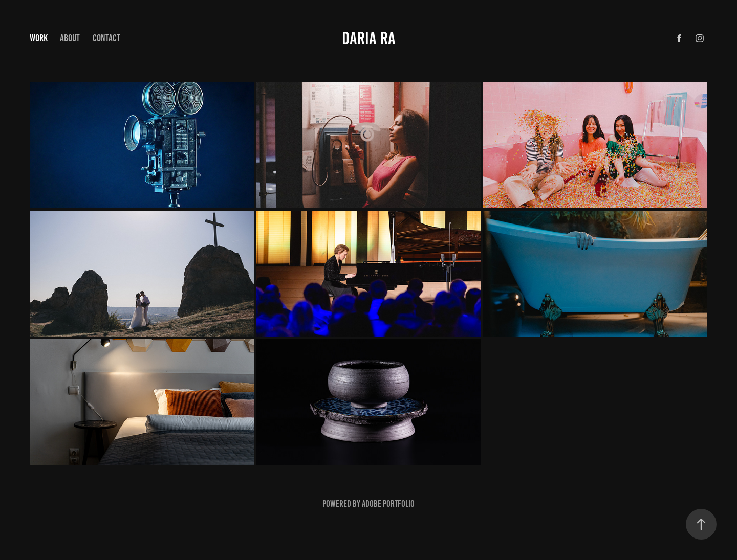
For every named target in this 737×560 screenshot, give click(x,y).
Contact (106, 38)
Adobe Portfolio (388, 504)
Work (39, 38)
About (70, 38)
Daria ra (369, 38)
